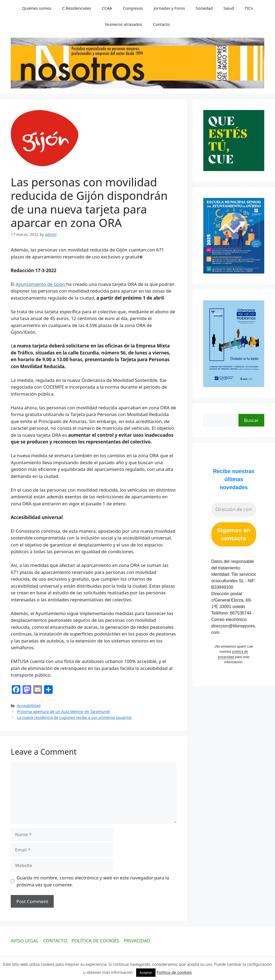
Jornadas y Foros (169, 8)
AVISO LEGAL (25, 941)
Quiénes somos (37, 8)
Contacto (162, 24)
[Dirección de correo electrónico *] (234, 510)
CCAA (107, 8)
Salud (229, 8)
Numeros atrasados (124, 24)
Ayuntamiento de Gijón (41, 284)
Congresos (133, 8)
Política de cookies (174, 972)
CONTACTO (55, 941)
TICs (249, 8)
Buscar (251, 420)
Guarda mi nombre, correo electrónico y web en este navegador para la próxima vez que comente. (93, 881)
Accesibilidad (29, 706)
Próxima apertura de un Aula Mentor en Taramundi (63, 711)
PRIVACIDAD (137, 941)
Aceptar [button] (146, 972)
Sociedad (204, 8)
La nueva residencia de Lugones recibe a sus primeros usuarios (74, 717)
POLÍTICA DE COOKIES (95, 941)
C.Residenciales (77, 8)
